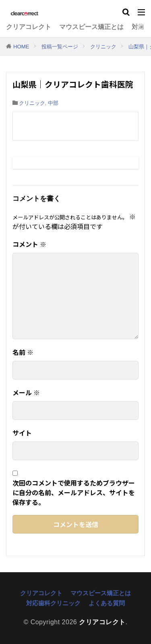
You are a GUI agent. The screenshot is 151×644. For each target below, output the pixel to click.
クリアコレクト (29, 27)
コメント (29, 244)
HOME (21, 47)
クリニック (103, 47)
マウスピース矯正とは (91, 27)
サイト (22, 433)
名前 (23, 352)
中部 (53, 103)
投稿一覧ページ (60, 47)
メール (26, 392)
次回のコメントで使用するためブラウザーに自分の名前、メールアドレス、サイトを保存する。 (74, 492)
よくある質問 (107, 603)
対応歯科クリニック (53, 603)
